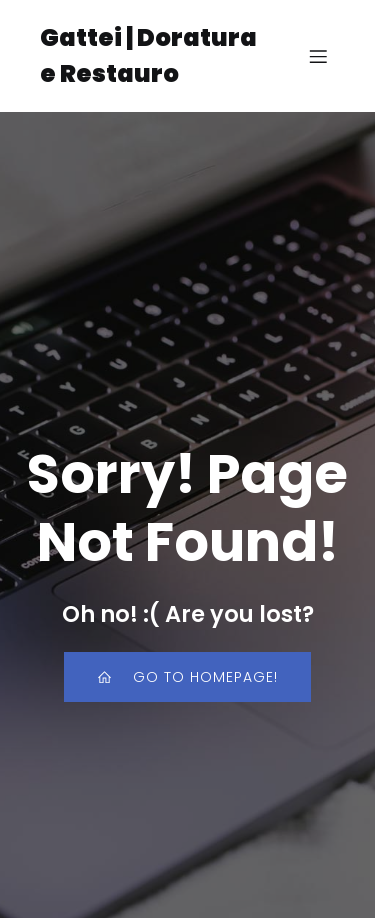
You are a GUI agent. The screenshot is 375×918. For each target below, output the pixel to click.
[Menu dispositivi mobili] (318, 56)
